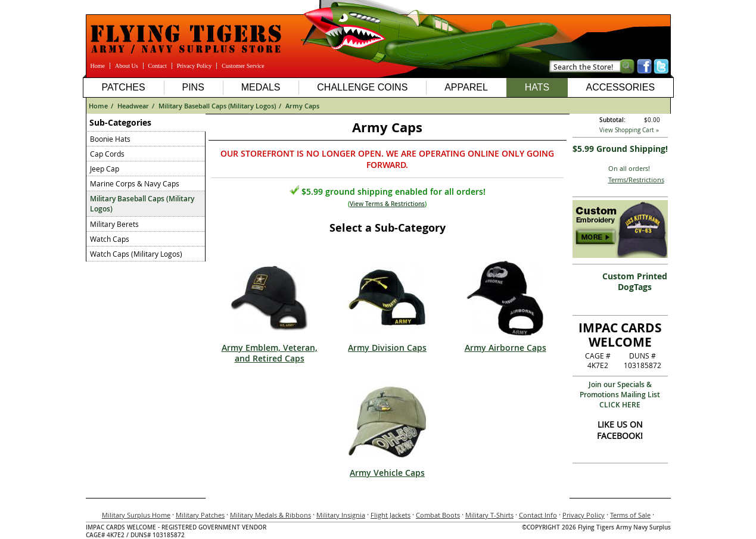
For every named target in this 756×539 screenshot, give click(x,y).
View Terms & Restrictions (387, 204)
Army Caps (302, 106)
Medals (261, 87)
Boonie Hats (110, 139)
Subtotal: (612, 120)
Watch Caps (110, 239)
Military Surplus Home (136, 515)
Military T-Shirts (489, 515)
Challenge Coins (362, 87)
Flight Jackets (391, 515)
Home (98, 66)
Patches (123, 87)
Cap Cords (107, 154)
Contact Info (538, 515)
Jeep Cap (105, 169)
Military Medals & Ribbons (270, 515)
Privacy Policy (195, 66)
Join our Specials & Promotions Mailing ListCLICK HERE (620, 395)
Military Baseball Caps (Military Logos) (217, 106)
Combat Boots (438, 515)
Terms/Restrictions (636, 180)
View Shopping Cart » (629, 130)
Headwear (133, 106)
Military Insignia (341, 515)
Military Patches (200, 515)
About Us (127, 66)
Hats (537, 87)
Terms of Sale (630, 515)
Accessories (620, 87)
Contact (158, 66)
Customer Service (243, 66)
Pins (193, 87)
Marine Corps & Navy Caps (135, 183)
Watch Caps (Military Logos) (136, 254)
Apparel (466, 87)
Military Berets (114, 224)
